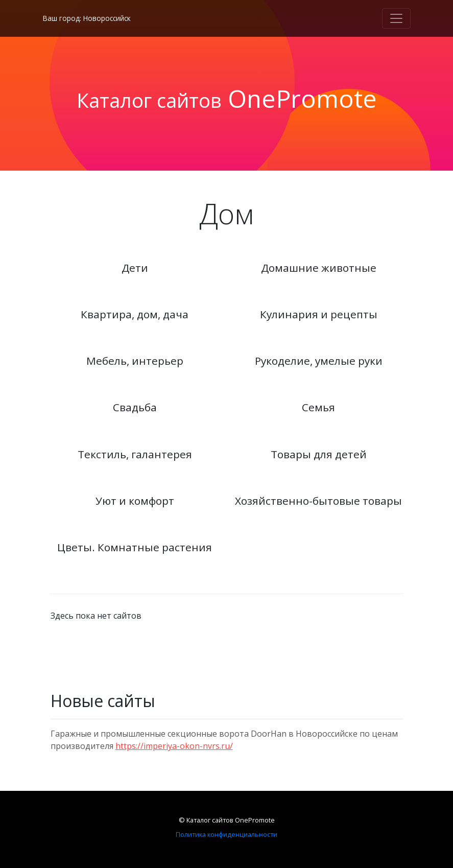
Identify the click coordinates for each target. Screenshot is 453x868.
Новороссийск (107, 18)
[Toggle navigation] (396, 18)
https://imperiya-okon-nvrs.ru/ (174, 746)
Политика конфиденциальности (226, 834)
